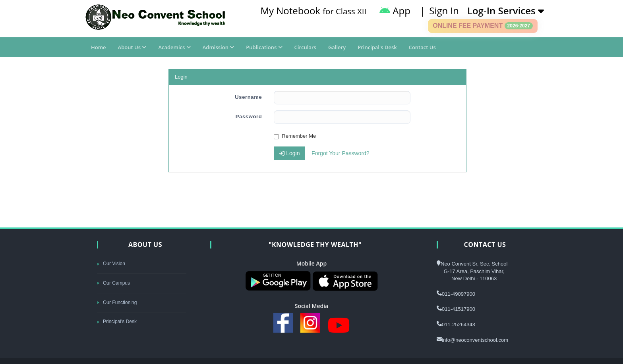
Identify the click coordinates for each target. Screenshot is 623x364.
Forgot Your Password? (341, 153)
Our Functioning (117, 302)
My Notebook (313, 11)
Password (249, 117)
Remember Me (295, 136)
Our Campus (113, 283)
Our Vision (111, 264)
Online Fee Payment (483, 26)
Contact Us (422, 47)
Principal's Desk (377, 47)
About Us (132, 47)
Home (99, 47)
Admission (219, 47)
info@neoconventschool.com (475, 340)
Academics (174, 47)
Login (289, 153)
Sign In (444, 11)
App (395, 11)
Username (248, 97)
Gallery (337, 47)
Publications (264, 47)
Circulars (305, 47)
